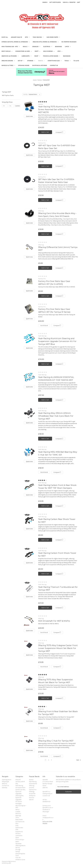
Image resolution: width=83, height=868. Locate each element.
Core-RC (32, 788)
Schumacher (33, 784)
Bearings (58, 47)
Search (45, 2)
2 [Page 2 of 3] (49, 760)
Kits (27, 37)
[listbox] (35, 94)
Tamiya (41, 61)
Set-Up (21, 61)
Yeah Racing (38, 37)
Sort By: (26, 94)
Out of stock (44, 326)
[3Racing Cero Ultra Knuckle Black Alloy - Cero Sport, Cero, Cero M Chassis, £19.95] (29, 213)
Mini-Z (26, 47)
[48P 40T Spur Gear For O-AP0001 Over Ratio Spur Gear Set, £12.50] (29, 145)
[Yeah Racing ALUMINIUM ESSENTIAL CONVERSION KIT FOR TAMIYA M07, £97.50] (29, 377)
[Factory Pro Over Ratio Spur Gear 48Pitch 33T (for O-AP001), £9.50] (29, 281)
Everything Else (55, 61)
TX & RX (76, 61)
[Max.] (11, 106)
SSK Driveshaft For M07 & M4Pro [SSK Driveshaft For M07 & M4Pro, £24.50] (54, 621)
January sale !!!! (16, 37)
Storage (31, 61)
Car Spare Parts (53, 37)
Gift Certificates (55, 2)
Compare (59, 132)
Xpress (31, 780)
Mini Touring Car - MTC (11, 47)
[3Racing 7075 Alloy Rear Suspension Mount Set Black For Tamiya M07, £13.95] (29, 680)
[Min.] (5, 106)
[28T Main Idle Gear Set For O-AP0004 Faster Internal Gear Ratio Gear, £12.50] (29, 179)
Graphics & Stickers (10, 56)
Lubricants (26, 56)
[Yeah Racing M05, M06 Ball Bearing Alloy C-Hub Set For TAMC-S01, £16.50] (29, 452)
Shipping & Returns (40, 65)
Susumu (32, 798)
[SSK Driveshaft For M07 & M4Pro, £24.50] (29, 621)
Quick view (29, 116)
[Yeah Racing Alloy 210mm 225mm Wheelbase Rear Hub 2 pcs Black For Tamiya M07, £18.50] (29, 413)
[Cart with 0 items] (78, 2)
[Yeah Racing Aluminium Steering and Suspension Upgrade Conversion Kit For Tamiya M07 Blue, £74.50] (29, 338)
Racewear (67, 56)
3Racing (32, 786)
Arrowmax (32, 794)
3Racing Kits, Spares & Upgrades (46, 42)
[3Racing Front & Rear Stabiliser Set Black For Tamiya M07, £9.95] (29, 712)
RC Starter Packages (69, 42)
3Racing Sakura (8, 61)
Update (18, 106)
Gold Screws (49, 51)
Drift (37, 51)
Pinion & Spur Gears (51, 56)
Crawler (36, 47)
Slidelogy (32, 792)
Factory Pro (33, 790)
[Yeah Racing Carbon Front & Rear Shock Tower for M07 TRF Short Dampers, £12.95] (29, 485)
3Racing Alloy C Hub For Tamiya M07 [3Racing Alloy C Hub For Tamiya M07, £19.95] (56, 741)
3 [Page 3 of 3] (51, 760)
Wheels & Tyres (8, 65)
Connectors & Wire (23, 51)
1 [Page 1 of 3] (46, 760)
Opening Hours (24, 65)
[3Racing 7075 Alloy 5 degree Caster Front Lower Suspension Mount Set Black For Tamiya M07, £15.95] (29, 645)
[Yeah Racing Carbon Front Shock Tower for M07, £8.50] (29, 553)
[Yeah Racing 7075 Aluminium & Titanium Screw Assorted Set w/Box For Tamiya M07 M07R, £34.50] (29, 107)
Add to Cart (45, 132)
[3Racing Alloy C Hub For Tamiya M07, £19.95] (29, 741)
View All (31, 800)
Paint (37, 56)
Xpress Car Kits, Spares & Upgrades (16, 42)
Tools (67, 61)
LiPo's (68, 47)
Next (79, 760)
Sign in (65, 2)
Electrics (48, 47)
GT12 (60, 51)
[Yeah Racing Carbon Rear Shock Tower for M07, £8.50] (29, 519)
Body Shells (7, 51)
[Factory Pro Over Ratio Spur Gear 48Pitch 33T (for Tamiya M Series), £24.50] (29, 309)
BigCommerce (12, 861)
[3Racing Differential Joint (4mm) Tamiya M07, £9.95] (29, 247)
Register (72, 2)
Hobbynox (32, 796)
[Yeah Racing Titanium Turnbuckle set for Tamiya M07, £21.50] (29, 587)
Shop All (5, 37)
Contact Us (54, 65)
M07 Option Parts (8, 95)
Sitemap (5, 788)
